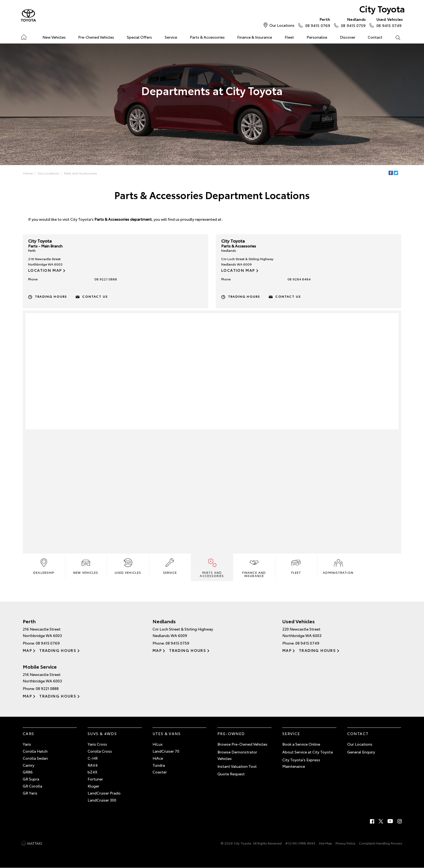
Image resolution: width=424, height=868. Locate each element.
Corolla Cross (100, 751)
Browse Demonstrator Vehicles (237, 755)
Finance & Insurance (255, 37)
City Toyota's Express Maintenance (301, 763)
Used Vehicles (128, 566)
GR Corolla (32, 786)
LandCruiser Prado (104, 793)
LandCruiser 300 (102, 800)
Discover (348, 37)
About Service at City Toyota (308, 752)
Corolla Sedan (35, 758)
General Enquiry (361, 752)
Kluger (93, 786)
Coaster (160, 772)
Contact (375, 37)
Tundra (159, 765)
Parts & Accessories (207, 37)
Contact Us (95, 296)
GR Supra (31, 779)
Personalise (317, 37)
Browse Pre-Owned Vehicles (242, 744)
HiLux (158, 744)
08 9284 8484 (299, 279)
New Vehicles (54, 37)
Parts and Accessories (81, 173)
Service (171, 37)
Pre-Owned (231, 733)
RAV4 (93, 765)
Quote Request (231, 774)
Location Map (45, 270)
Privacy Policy (345, 843)
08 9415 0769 (317, 22)
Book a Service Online (301, 744)
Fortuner (95, 779)
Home (24, 36)
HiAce (158, 758)
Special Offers (139, 37)
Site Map (325, 843)
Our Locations (282, 25)
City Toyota (382, 9)
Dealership (44, 566)
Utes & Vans (167, 733)
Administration (338, 566)
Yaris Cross (97, 744)
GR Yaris (30, 793)
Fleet (289, 37)
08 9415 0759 (352, 22)
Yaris (27, 744)
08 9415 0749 (388, 22)
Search (395, 37)
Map (27, 650)
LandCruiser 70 (166, 751)
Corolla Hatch (35, 751)
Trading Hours (51, 296)
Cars (29, 733)
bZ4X (92, 772)
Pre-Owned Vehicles (96, 37)
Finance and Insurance (254, 568)
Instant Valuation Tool (237, 766)
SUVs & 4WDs (102, 733)
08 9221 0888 (106, 279)
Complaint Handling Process (381, 843)
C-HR (93, 758)
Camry (29, 765)
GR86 (28, 772)
